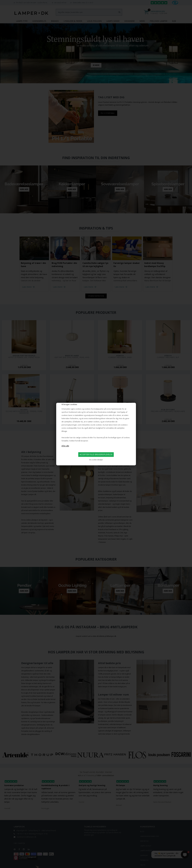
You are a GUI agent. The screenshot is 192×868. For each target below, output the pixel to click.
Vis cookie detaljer (96, 460)
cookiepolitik (72, 428)
